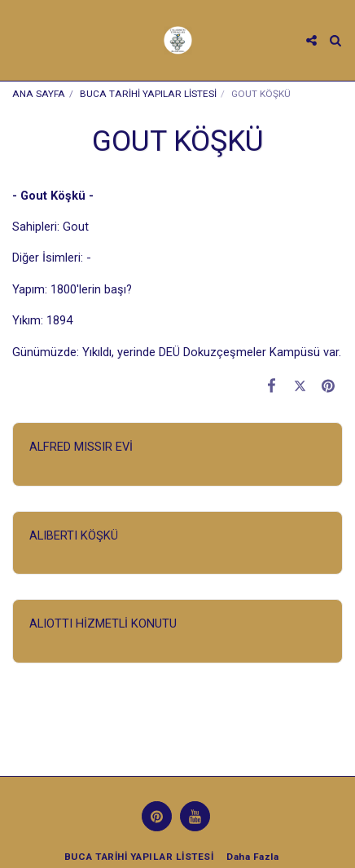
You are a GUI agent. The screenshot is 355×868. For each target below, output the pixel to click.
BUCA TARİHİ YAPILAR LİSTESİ (148, 94)
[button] (18, 40)
